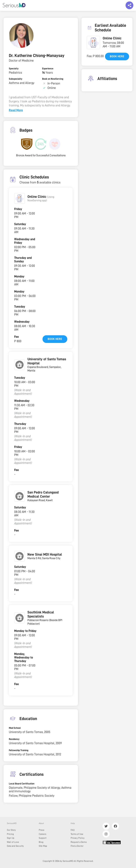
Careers (42, 834)
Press (42, 830)
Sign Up (11, 838)
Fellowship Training (19, 750)
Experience (48, 68)
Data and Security (15, 846)
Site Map (43, 846)
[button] (19, 198)
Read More (16, 110)
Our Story (11, 830)
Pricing (10, 834)
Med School (15, 728)
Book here (55, 339)
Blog (41, 842)
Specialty (14, 68)
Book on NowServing (53, 79)
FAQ (73, 830)
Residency (14, 739)
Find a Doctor (77, 846)
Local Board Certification (22, 784)
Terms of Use (77, 834)
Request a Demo (79, 842)
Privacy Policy (78, 838)
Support (43, 838)
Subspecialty (16, 79)
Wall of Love (13, 842)
